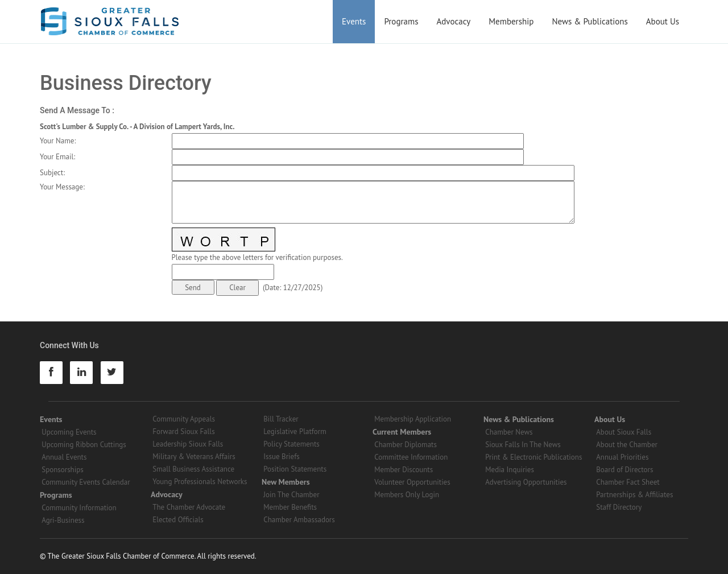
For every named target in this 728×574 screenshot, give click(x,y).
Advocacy (454, 21)
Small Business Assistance (193, 469)
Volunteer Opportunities (412, 482)
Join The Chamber (291, 495)
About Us (663, 21)
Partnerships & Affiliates (634, 495)
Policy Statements (291, 444)
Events (354, 21)
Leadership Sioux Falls (188, 444)
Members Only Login (407, 495)
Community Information (79, 508)
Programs (401, 21)
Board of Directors (624, 470)
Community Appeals (184, 419)
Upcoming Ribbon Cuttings (84, 445)
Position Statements (295, 469)
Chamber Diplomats (406, 445)
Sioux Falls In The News (523, 445)
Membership (511, 21)
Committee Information (411, 457)
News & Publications (590, 21)
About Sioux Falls (624, 432)
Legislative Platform (295, 431)
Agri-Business (63, 520)
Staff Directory (619, 507)
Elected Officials (178, 520)
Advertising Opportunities (526, 482)
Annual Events (64, 457)
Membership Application (413, 419)
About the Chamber (627, 445)
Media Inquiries (510, 470)
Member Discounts (404, 470)
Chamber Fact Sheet (628, 482)
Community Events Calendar (86, 482)
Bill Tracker (281, 419)
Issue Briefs (282, 457)
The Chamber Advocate (189, 507)
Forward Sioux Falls (183, 431)
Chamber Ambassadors (299, 520)
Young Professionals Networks (200, 482)
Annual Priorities (622, 457)
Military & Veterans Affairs (194, 457)
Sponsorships (62, 470)
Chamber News (509, 432)
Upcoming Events (69, 432)
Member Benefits (290, 507)
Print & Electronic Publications (533, 457)
